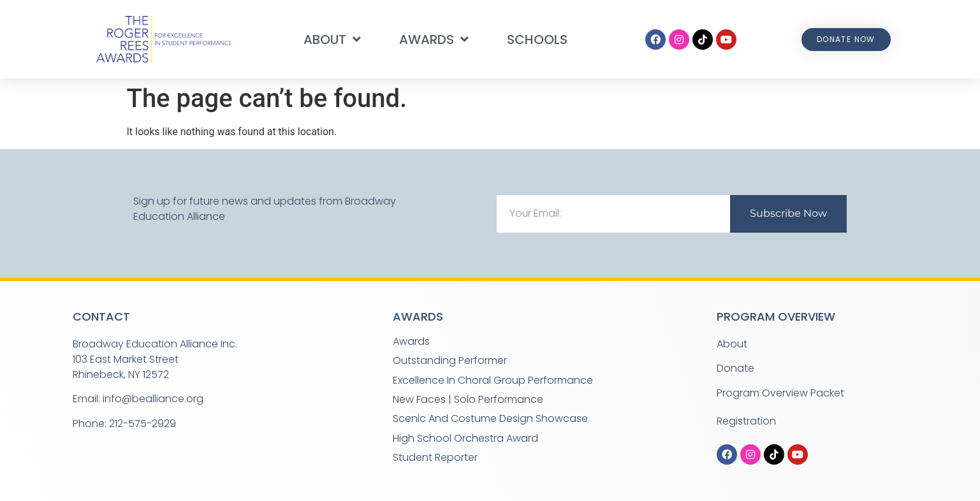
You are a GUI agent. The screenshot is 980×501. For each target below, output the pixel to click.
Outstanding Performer (450, 360)
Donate (735, 368)
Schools (537, 40)
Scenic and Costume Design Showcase (490, 418)
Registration (746, 421)
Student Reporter (435, 457)
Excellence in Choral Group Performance (493, 380)
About (332, 40)
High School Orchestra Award (465, 438)
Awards (434, 40)
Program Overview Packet (780, 393)
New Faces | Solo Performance (468, 399)
